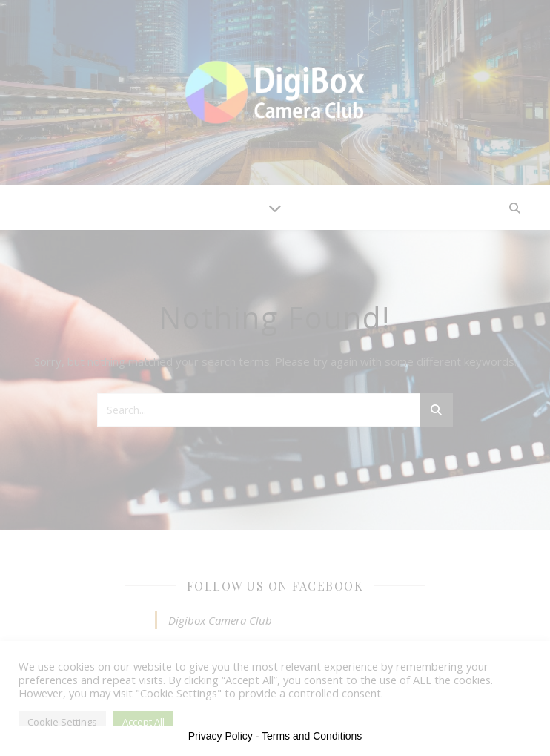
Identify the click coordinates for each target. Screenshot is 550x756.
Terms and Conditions (312, 736)
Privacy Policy (221, 736)
